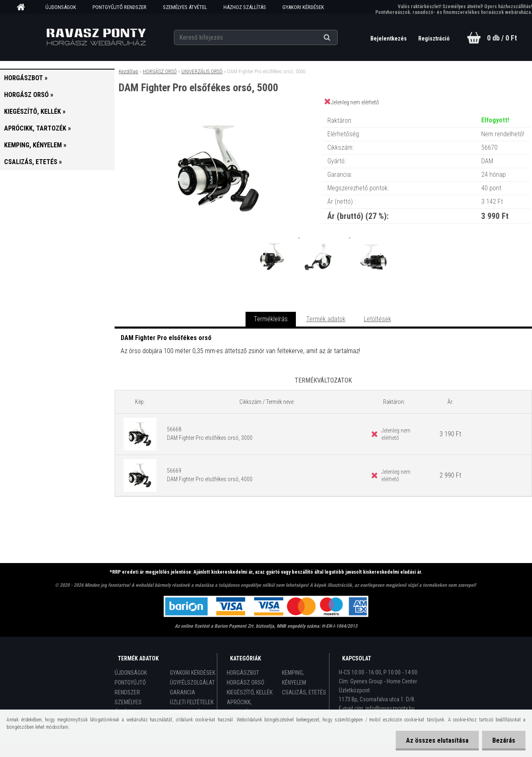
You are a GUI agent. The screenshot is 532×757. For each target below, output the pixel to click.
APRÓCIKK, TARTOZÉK (239, 707)
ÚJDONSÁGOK (61, 7)
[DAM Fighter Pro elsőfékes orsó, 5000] (218, 112)
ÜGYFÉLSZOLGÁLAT (192, 683)
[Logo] (96, 37)
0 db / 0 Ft (502, 38)
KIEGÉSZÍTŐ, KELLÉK (250, 692)
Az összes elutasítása (437, 740)
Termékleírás (271, 319)
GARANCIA (183, 692)
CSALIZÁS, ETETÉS (304, 692)
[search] (337, 38)
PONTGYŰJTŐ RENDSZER (119, 7)
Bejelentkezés (389, 38)
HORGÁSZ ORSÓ (160, 71)
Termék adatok (326, 319)
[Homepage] (24, 7)
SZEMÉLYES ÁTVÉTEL (185, 7)
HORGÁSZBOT (243, 673)
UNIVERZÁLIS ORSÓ (202, 71)
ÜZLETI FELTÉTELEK (192, 702)
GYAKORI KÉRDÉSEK (303, 7)
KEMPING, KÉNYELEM (294, 678)
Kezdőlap (128, 71)
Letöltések (378, 319)
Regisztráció (434, 38)
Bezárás (504, 740)
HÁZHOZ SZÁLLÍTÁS (245, 7)
